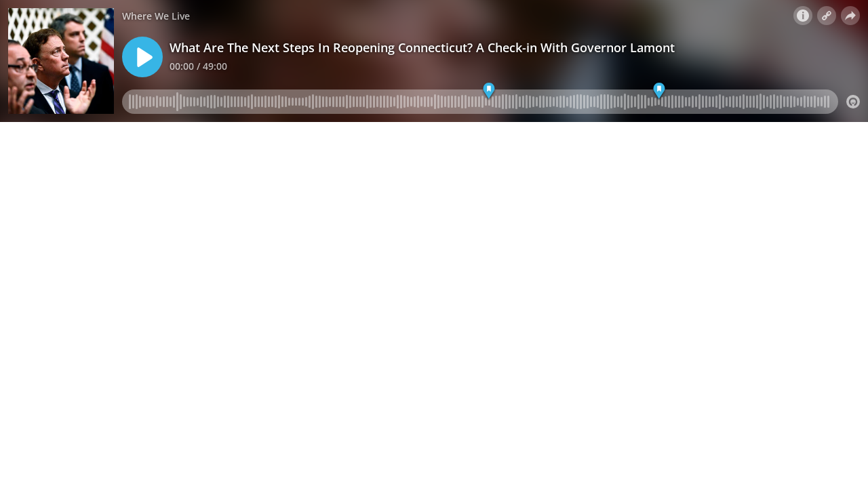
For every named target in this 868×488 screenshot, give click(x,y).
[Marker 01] (489, 91)
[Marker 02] (659, 91)
